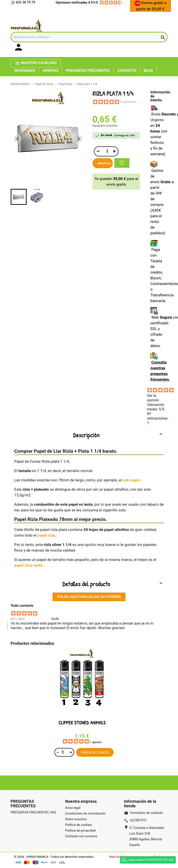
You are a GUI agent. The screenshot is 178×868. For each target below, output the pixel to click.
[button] (19, 197)
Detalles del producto (113, 584)
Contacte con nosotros (81, 836)
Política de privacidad (80, 830)
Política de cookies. (79, 825)
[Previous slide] (18, 139)
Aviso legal (73, 808)
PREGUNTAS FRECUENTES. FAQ (33, 812)
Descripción (118, 435)
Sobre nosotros (76, 819)
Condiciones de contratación (85, 813)
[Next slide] (78, 139)
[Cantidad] (107, 151)
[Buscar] (89, 37)
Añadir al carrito (105, 163)
